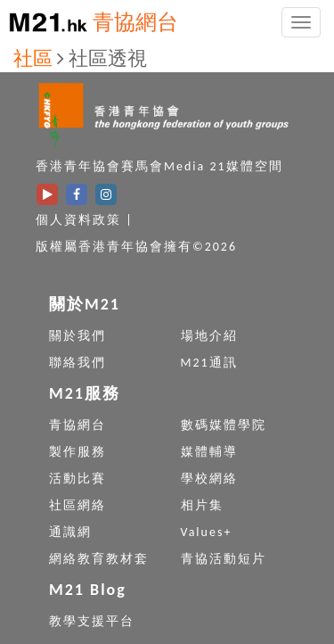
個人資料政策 (78, 220)
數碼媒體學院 (224, 425)
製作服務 (77, 452)
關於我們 (77, 336)
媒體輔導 (209, 452)
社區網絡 (77, 505)
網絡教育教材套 (99, 559)
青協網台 (135, 22)
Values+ (207, 532)
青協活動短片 (224, 559)
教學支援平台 (92, 621)
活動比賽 (77, 479)
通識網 (70, 532)
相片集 (202, 505)
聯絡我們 (77, 363)
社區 (33, 58)
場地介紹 (209, 336)
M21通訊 (209, 363)
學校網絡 (209, 479)
